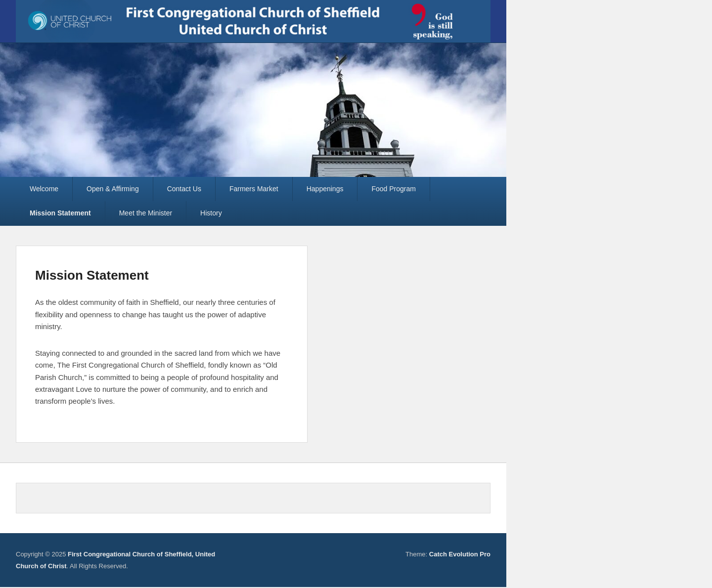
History (211, 213)
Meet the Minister (146, 213)
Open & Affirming (113, 189)
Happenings (325, 189)
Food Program (393, 189)
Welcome (44, 189)
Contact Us (184, 189)
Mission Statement (60, 213)
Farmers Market (254, 189)
